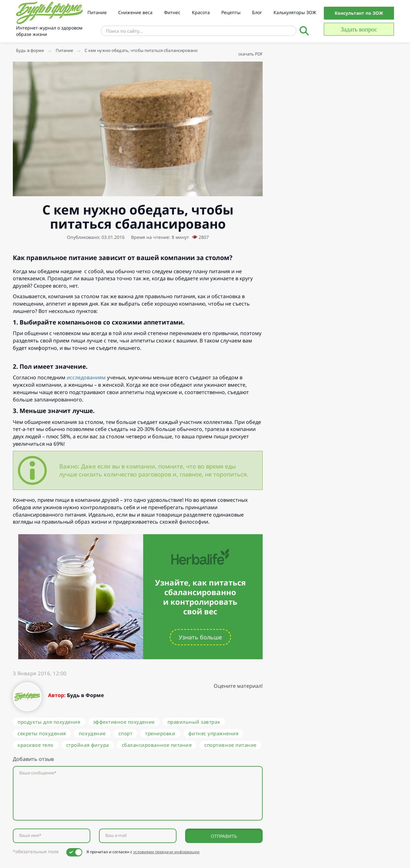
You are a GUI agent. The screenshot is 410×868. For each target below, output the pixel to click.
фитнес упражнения (213, 733)
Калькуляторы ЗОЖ (295, 12)
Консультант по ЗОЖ (359, 13)
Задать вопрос (359, 29)
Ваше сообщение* (38, 773)
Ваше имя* (30, 835)
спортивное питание (230, 745)
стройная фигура (88, 745)
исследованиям (86, 377)
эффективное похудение (124, 722)
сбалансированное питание (157, 745)
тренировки (160, 733)
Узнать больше (200, 637)
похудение (92, 733)
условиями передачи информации (166, 852)
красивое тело (36, 745)
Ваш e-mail (116, 835)
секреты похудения (42, 733)
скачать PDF (250, 54)
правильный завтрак (194, 722)
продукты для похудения (49, 722)
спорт (126, 733)
